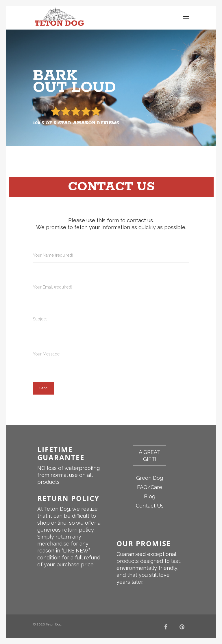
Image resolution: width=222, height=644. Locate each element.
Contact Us (150, 506)
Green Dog (150, 478)
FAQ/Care (150, 487)
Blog (150, 496)
